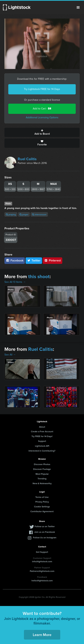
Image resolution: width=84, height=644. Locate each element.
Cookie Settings (42, 507)
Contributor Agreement (42, 511)
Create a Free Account (42, 431)
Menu (78, 7)
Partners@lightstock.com (42, 571)
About (42, 427)
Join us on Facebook (45, 532)
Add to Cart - (42, 109)
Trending (42, 479)
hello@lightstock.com (42, 580)
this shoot (39, 276)
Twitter (34, 260)
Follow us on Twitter (45, 526)
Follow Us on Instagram (45, 537)
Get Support (42, 552)
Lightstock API (42, 446)
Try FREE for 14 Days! (42, 436)
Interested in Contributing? (42, 451)
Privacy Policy (42, 502)
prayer (24, 214)
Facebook (15, 260)
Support (42, 441)
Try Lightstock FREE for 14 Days (42, 89)
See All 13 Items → (15, 282)
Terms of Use (42, 497)
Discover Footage (42, 469)
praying (11, 214)
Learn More (42, 635)
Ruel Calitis (27, 159)
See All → (10, 355)
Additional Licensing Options (42, 117)
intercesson (39, 214)
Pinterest (52, 260)
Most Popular (42, 474)
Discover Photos (42, 464)
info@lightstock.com (42, 561)
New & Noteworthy (42, 483)
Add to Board (42, 132)
